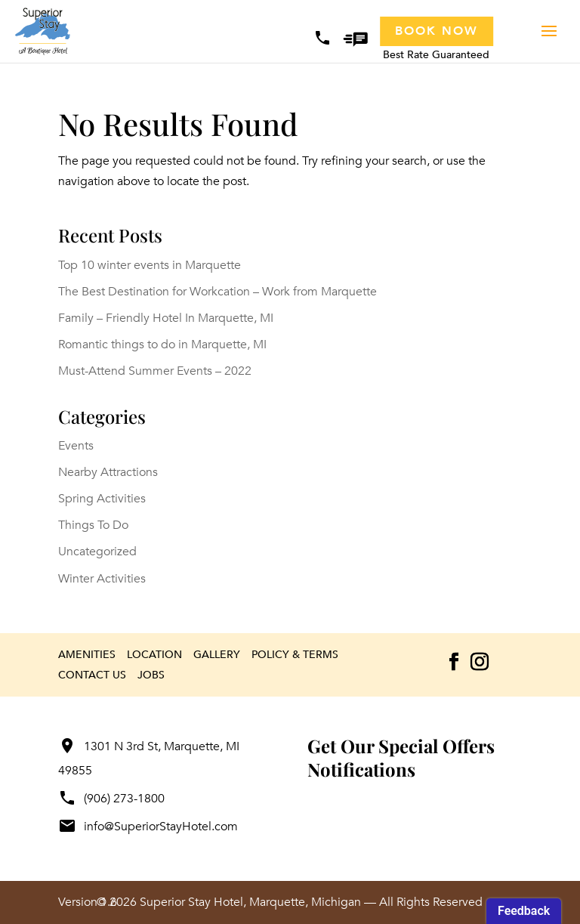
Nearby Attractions (108, 472)
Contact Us (92, 675)
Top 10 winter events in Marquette (150, 265)
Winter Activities (102, 579)
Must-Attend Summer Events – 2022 (155, 371)
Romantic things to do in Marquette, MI (162, 345)
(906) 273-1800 (111, 799)
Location (154, 655)
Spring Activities (102, 499)
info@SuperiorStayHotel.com (148, 827)
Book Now (437, 31)
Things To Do (93, 525)
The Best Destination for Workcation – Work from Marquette (217, 292)
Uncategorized (97, 552)
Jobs (151, 675)
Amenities (87, 655)
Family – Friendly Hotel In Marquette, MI (166, 318)
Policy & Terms (295, 655)
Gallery (217, 655)
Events (76, 446)
